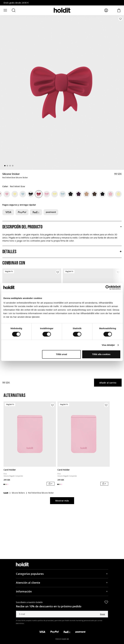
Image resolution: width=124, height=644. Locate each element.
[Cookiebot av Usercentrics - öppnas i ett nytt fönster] (108, 287)
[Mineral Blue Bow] (63, 194)
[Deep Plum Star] (79, 194)
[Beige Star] (87, 194)
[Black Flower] (102, 194)
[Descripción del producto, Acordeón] (62, 227)
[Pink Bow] (47, 194)
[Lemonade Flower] (118, 194)
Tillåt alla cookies (101, 354)
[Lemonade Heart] (15, 194)
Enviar (103, 614)
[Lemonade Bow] (55, 194)
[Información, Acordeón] (62, 591)
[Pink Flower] (110, 194)
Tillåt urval (61, 354)
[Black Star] (71, 194)
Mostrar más (62, 501)
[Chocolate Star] (94, 194)
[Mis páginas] (106, 10)
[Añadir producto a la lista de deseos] (120, 19)
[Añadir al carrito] (51, 484)
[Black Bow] (31, 194)
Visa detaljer (108, 345)
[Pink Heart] (7, 194)
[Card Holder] (30, 434)
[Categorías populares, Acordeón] (62, 574)
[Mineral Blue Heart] (23, 194)
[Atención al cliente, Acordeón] (62, 583)
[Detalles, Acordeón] (62, 252)
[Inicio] (6, 493)
